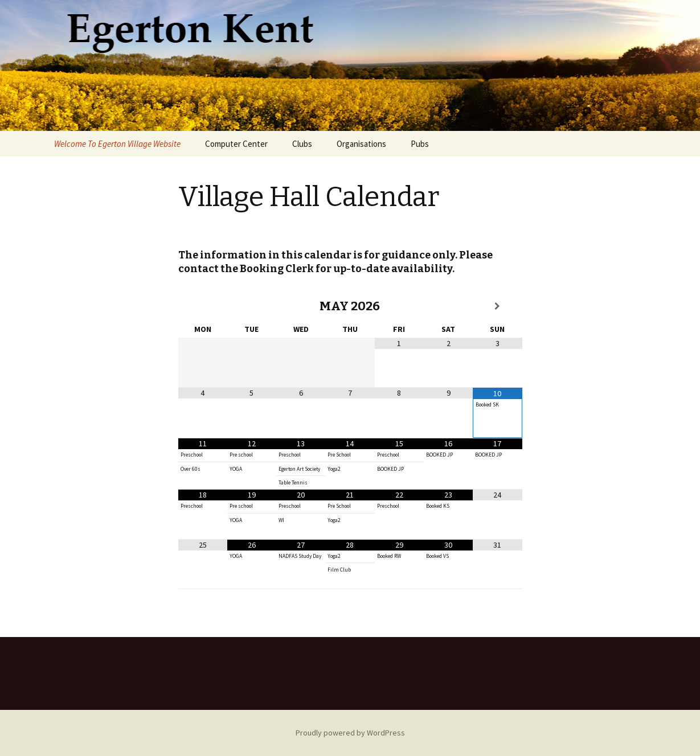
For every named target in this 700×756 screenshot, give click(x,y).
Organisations (361, 144)
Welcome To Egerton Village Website (117, 144)
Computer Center (236, 144)
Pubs (420, 144)
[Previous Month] (203, 306)
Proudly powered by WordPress (350, 733)
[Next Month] (497, 306)
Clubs (302, 144)
